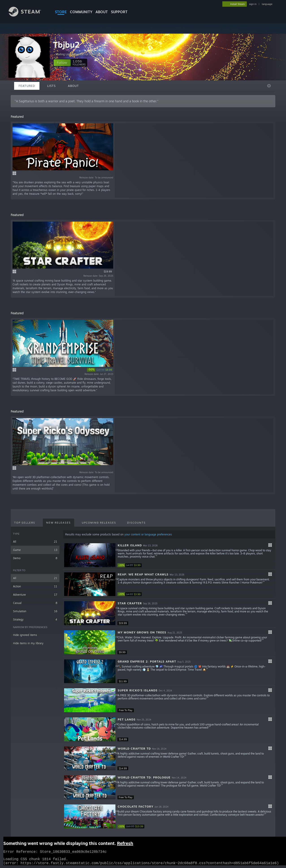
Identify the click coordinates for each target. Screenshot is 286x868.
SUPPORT (119, 12)
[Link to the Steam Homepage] (28, 15)
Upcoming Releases (99, 523)
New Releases (58, 523)
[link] (100, 370)
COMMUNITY (81, 12)
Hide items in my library (28, 643)
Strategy (35, 619)
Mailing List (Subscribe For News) (78, 54)
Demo (35, 558)
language (267, 4)
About (102, 12)
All (35, 542)
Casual (35, 603)
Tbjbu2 (66, 45)
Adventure (35, 595)
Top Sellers (25, 523)
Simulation (35, 611)
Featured (27, 86)
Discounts (136, 523)
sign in (253, 4)
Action (35, 586)
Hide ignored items (25, 635)
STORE (61, 12)
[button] (62, 63)
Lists (51, 86)
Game (35, 550)
